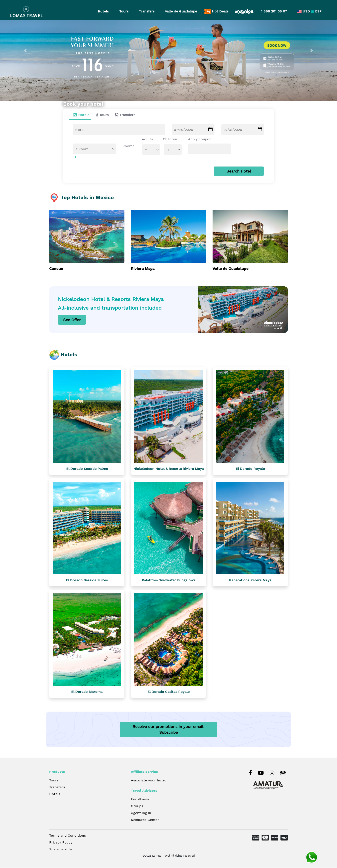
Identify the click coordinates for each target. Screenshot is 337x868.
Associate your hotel (148, 781)
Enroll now (140, 800)
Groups (137, 806)
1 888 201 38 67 (274, 11)
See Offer (72, 320)
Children (170, 139)
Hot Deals (216, 12)
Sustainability (61, 850)
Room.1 (129, 146)
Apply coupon (200, 139)
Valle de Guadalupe (181, 11)
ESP (316, 11)
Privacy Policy (61, 843)
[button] (25, 50)
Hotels (103, 11)
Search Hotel (239, 171)
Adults (147, 139)
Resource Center (145, 820)
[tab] (80, 115)
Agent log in (141, 813)
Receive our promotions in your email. (168, 730)
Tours (124, 11)
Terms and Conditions (67, 836)
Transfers (147, 11)
